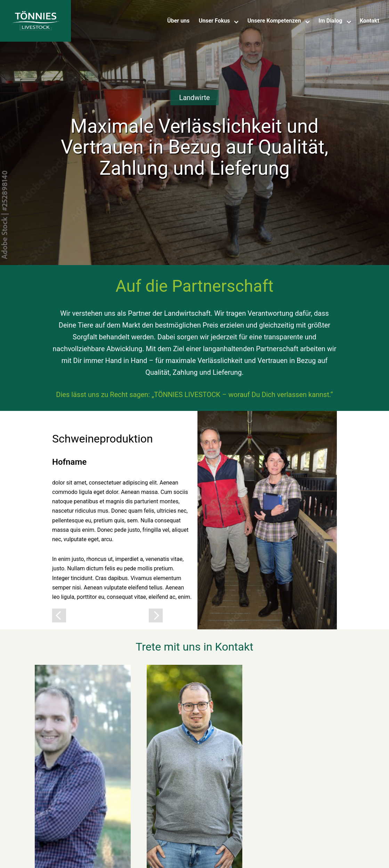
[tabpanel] (194, 520)
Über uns (178, 21)
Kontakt (370, 21)
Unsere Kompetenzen (274, 21)
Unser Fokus (214, 21)
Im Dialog (330, 21)
